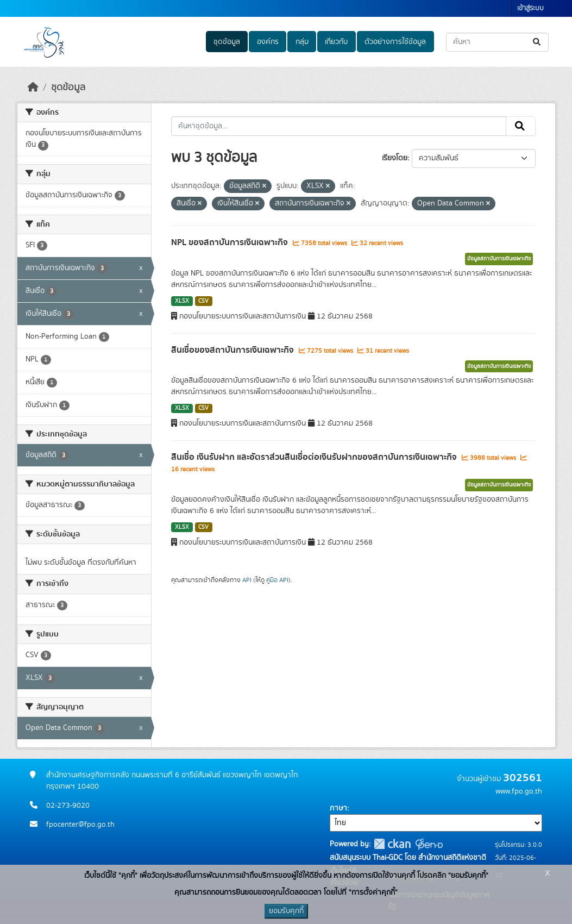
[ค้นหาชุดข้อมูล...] (497, 42)
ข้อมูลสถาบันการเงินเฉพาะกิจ (499, 259)
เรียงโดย (395, 158)
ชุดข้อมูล (227, 42)
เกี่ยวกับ (336, 42)
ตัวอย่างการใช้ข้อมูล (395, 42)
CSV (203, 301)
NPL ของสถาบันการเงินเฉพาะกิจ (231, 242)
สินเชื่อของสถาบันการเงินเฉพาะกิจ (234, 350)
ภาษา (338, 808)
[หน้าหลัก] (33, 88)
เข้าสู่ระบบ (530, 8)
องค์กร (268, 42)
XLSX (182, 301)
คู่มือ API (277, 580)
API (247, 580)
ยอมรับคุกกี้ (286, 911)
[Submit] (538, 42)
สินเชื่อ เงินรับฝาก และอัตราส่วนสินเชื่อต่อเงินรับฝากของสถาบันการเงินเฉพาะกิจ (315, 457)
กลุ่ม (302, 42)
